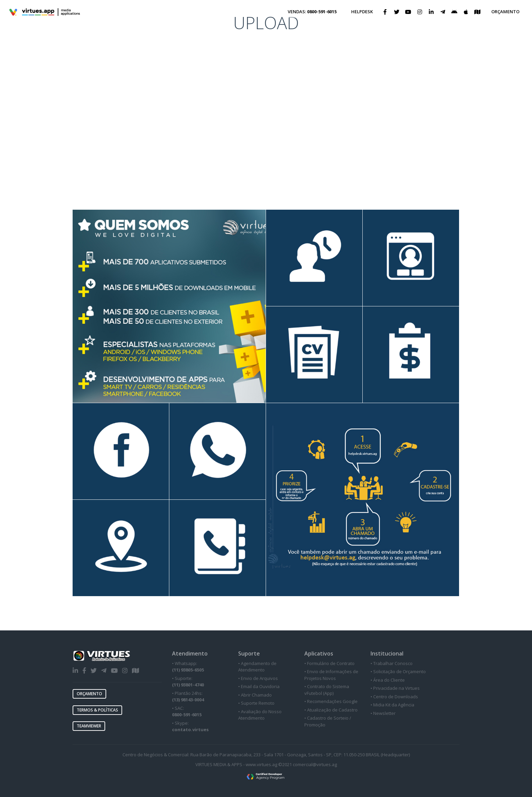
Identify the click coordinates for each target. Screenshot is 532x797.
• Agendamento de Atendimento (257, 667)
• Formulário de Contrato (329, 663)
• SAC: (187, 711)
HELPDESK (362, 12)
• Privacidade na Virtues (395, 688)
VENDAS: (312, 12)
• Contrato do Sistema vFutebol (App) (327, 690)
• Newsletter (383, 713)
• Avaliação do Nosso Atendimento (260, 715)
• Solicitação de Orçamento (398, 671)
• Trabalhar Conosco (392, 663)
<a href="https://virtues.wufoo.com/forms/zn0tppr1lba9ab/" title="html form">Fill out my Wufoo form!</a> (266, 84)
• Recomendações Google (331, 701)
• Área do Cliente (388, 680)
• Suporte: (188, 682)
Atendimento (190, 653)
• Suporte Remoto (256, 703)
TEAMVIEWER (89, 726)
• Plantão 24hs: (188, 697)
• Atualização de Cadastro (331, 710)
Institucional (387, 653)
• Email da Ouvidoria (259, 686)
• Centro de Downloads (394, 697)
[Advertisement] (266, 159)
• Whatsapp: (188, 667)
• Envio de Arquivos (258, 678)
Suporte (249, 653)
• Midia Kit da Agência (392, 705)
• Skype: (190, 726)
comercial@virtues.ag (315, 764)
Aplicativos (319, 653)
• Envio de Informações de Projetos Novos (331, 675)
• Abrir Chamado (255, 695)
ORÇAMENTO (505, 12)
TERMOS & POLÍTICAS (97, 710)
